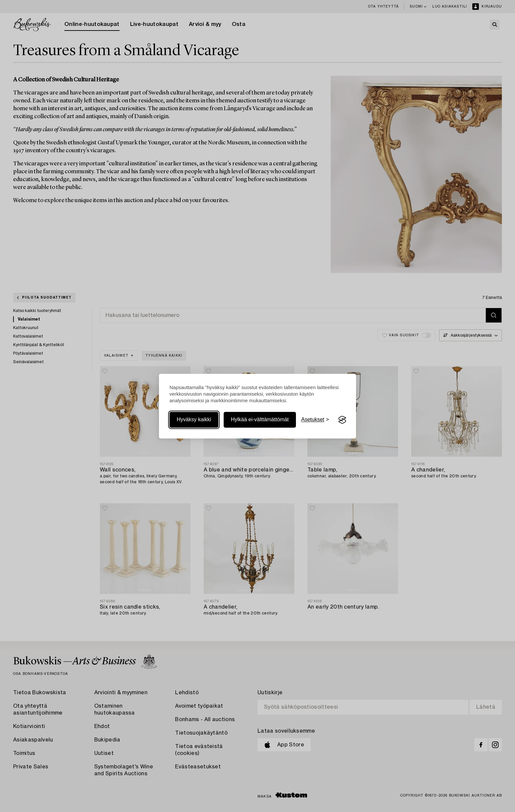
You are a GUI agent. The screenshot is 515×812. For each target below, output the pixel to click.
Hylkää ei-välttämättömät (260, 420)
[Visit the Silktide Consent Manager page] (342, 420)
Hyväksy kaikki (194, 420)
